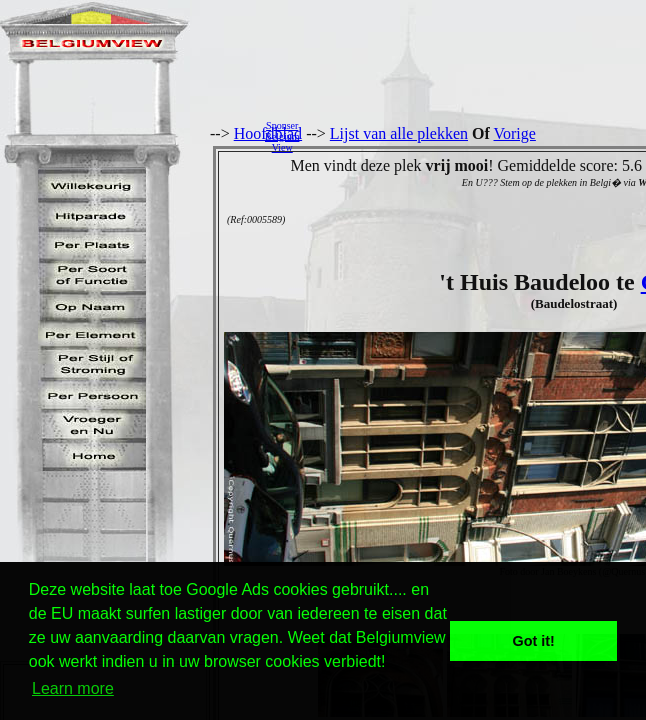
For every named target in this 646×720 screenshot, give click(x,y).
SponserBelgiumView (282, 136)
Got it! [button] (534, 641)
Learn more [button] (73, 688)
